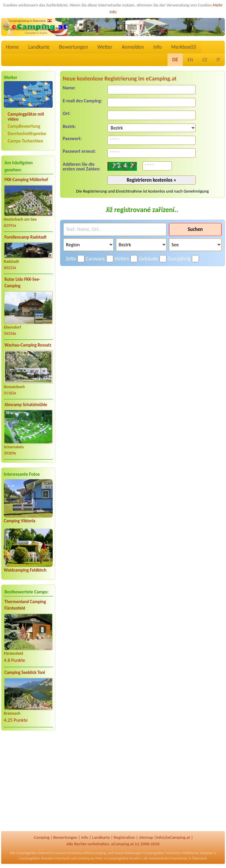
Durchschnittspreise (27, 133)
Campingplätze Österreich (34, 853)
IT (218, 60)
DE (175, 60)
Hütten (122, 259)
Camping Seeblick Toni (25, 672)
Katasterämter (159, 858)
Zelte (71, 259)
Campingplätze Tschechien (162, 853)
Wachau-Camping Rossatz (28, 345)
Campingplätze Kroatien (124, 858)
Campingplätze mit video (26, 117)
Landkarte (39, 47)
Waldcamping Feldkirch (25, 570)
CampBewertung (24, 126)
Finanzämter (179, 858)
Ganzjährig (179, 259)
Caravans (95, 259)
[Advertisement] (28, 781)
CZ (205, 60)
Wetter (105, 47)
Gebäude (148, 259)
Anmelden (133, 47)
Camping (42, 837)
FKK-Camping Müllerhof (26, 180)
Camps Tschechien (25, 141)
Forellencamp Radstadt (25, 237)
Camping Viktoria (20, 521)
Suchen (195, 229)
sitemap (146, 837)
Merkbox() (183, 47)
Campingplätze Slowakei (36, 858)
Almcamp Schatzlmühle (26, 405)
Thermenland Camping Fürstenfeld (25, 605)
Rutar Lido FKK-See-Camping (22, 283)
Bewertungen (74, 47)
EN (190, 60)
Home (12, 47)
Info (158, 47)
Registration (124, 837)
